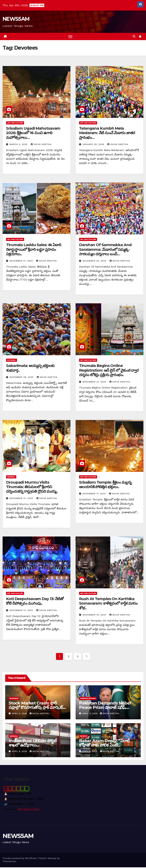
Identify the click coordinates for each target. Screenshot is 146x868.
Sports (84, 737)
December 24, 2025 (95, 262)
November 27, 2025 (95, 382)
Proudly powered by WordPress (20, 859)
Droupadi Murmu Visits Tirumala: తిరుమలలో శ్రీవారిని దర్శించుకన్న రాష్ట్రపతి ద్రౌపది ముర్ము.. (32, 487)
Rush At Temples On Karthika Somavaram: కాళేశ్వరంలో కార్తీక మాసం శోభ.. (108, 604)
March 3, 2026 (19, 145)
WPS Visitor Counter (29, 810)
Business (14, 699)
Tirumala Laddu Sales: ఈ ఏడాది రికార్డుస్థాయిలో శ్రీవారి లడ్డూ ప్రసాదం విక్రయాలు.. (34, 250)
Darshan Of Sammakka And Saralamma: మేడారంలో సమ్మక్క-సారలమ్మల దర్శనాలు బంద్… (105, 250)
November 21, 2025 (22, 499)
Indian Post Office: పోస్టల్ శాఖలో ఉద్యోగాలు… (33, 744)
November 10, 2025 (95, 615)
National (12, 361)
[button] (134, 37)
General (11, 477)
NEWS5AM (16, 19)
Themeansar (9, 862)
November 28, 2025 (22, 378)
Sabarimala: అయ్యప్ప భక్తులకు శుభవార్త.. (30, 369)
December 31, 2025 (22, 262)
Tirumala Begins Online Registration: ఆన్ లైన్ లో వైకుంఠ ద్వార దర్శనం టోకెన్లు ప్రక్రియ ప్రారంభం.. (109, 371)
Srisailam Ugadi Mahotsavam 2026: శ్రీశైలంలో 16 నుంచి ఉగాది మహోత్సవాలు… (33, 133)
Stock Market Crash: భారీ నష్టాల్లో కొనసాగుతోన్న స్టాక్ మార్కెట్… (37, 706)
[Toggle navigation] (70, 37)
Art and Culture (15, 123)
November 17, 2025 (95, 494)
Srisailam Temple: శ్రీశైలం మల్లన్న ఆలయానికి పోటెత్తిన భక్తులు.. (105, 485)
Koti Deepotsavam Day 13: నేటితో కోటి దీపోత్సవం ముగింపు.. (35, 602)
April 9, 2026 (20, 714)
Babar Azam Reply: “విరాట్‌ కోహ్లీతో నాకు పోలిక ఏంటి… (104, 744)
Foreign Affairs (88, 699)
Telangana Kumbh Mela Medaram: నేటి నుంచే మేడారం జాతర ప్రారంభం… (107, 133)
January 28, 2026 (94, 145)
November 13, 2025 (22, 611)
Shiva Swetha (41, 145)
